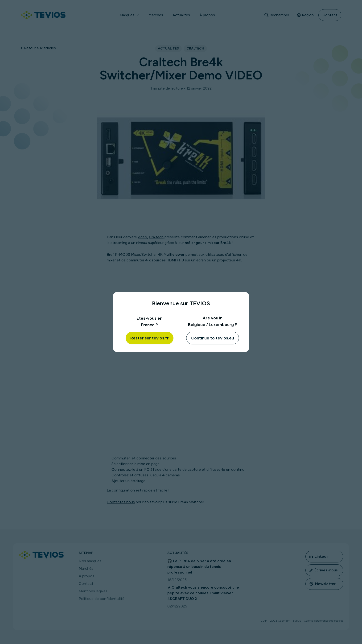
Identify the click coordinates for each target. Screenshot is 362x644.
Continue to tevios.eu (213, 338)
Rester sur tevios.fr (150, 338)
